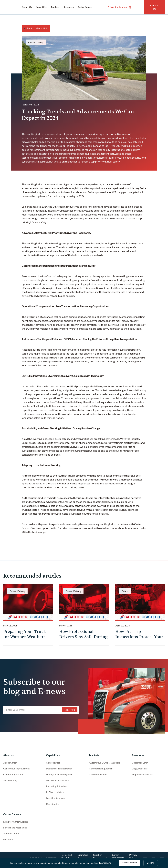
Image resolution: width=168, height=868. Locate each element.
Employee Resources (142, 774)
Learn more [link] (105, 863)
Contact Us (154, 7)
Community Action (13, 774)
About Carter (10, 763)
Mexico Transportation (58, 780)
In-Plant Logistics (55, 792)
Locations (8, 839)
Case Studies (52, 804)
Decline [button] (151, 863)
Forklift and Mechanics (15, 828)
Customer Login (140, 763)
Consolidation (53, 763)
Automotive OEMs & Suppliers (105, 763)
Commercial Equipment (101, 769)
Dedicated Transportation (59, 769)
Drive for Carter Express (16, 822)
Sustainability (10, 780)
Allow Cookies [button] (130, 863)
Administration (11, 833)
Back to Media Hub (37, 28)
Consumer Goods (98, 774)
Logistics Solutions (56, 798)
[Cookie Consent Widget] (84, 863)
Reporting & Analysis (57, 786)
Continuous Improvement (16, 769)
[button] (28, 7)
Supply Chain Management (60, 774)
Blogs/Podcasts (140, 769)
